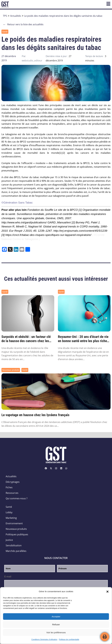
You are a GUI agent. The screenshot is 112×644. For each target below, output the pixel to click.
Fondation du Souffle (40, 210)
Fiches (9, 487)
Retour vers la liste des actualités (23, 24)
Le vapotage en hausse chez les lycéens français (35, 415)
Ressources (12, 493)
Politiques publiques (17, 534)
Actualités (16, 16)
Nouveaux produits (11, 370)
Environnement (14, 523)
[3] (3, 235)
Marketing (11, 518)
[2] (64, 153)
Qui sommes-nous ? (17, 498)
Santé (5, 32)
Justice (9, 540)
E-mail (8, 577)
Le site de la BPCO (66, 210)
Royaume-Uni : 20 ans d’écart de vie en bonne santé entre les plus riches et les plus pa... (83, 339)
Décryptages (13, 482)
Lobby (9, 512)
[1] (60, 153)
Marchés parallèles (16, 551)
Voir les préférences (56, 632)
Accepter (56, 616)
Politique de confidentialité (69, 640)
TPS (5, 16)
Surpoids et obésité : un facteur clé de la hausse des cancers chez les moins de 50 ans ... (26, 339)
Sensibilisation (14, 545)
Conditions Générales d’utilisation (44, 640)
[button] (107, 592)
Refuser (56, 624)
